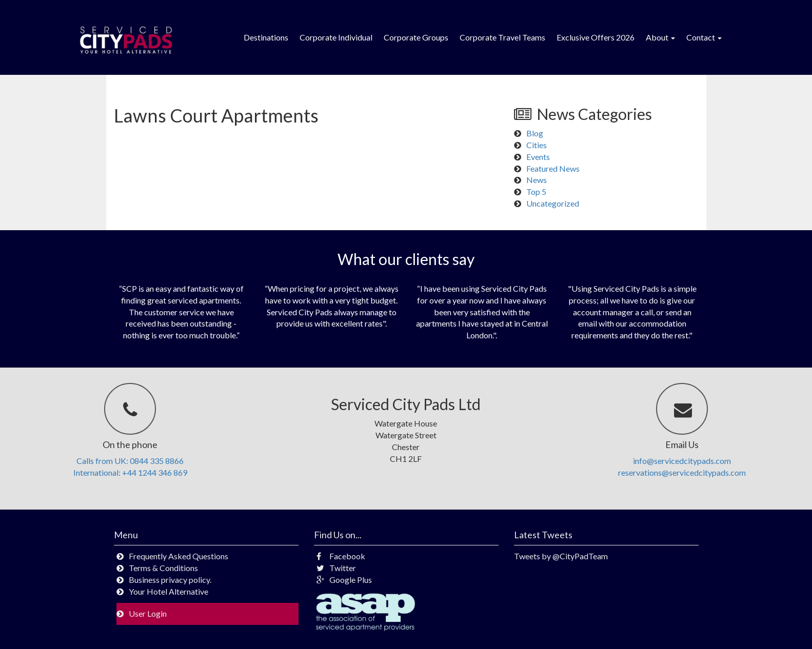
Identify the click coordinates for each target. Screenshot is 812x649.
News (537, 180)
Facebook (341, 556)
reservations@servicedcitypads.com (682, 472)
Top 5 (536, 191)
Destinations (266, 37)
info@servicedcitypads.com (682, 461)
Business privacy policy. (170, 580)
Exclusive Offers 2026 (596, 37)
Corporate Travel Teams (502, 37)
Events (538, 157)
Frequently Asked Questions (179, 556)
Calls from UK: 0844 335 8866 (130, 461)
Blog (535, 133)
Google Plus (344, 580)
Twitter (336, 568)
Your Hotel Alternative (169, 591)
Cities (537, 145)
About (660, 37)
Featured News (553, 168)
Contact (704, 37)
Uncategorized (553, 203)
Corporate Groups (416, 37)
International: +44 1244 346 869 (130, 472)
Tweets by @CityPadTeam (561, 556)
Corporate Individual (336, 37)
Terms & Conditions (163, 568)
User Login (148, 613)
